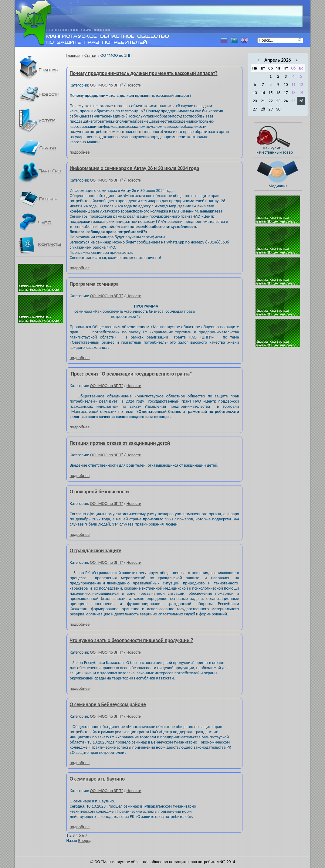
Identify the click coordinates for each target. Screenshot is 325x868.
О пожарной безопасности (99, 492)
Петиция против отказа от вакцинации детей (120, 443)
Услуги (43, 121)
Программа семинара (94, 284)
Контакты (43, 246)
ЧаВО (43, 222)
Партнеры (43, 174)
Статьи (43, 148)
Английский (245, 40)
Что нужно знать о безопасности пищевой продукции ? (132, 640)
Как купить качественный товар (281, 140)
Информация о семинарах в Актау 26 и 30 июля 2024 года (135, 168)
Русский (224, 40)
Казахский (234, 40)
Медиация (281, 174)
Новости (43, 95)
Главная (43, 68)
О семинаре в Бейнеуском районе (108, 705)
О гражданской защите (96, 551)
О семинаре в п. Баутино (97, 779)
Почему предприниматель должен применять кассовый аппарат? (144, 73)
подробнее (80, 152)
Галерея (43, 199)
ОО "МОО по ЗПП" (107, 85)
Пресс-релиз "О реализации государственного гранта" (131, 374)
